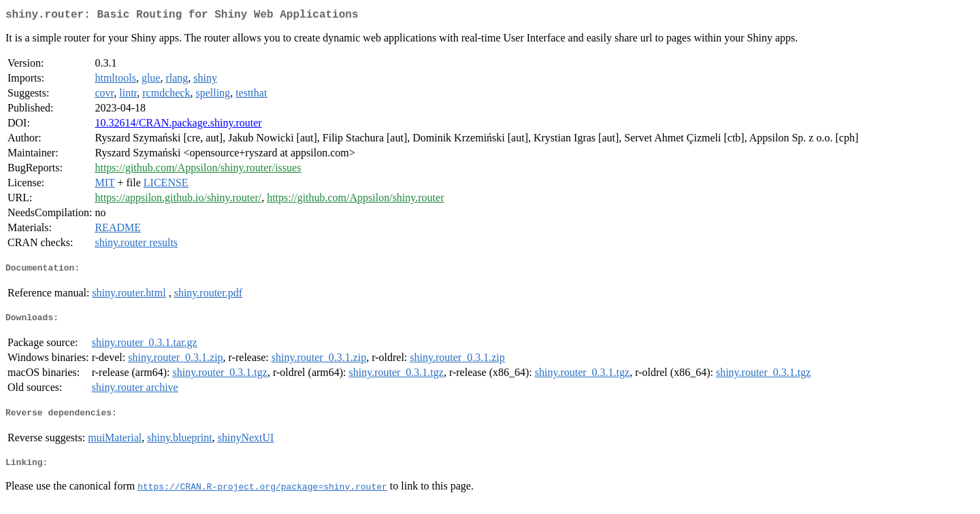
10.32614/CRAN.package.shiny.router (178, 125)
